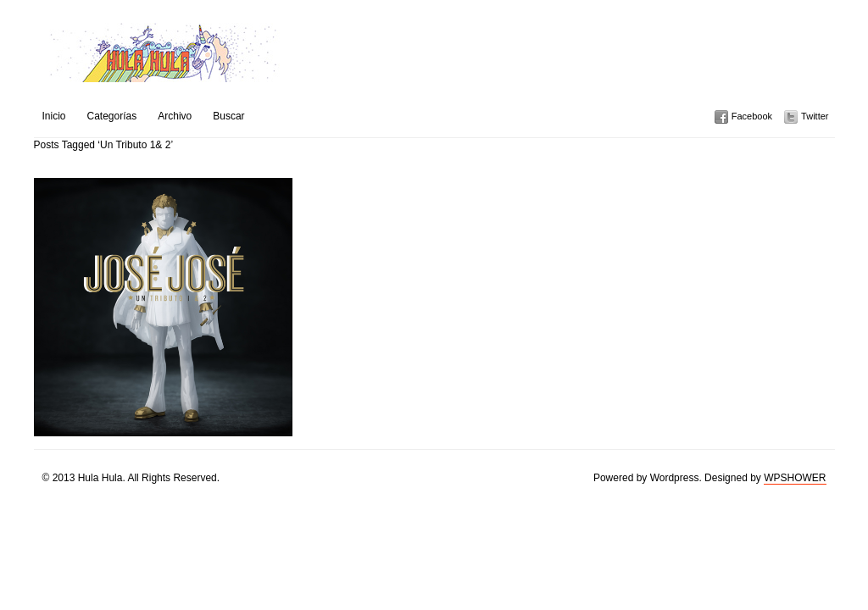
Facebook (752, 116)
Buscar (228, 116)
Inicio (54, 116)
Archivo (175, 116)
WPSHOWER (795, 478)
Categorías (112, 116)
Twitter (815, 116)
